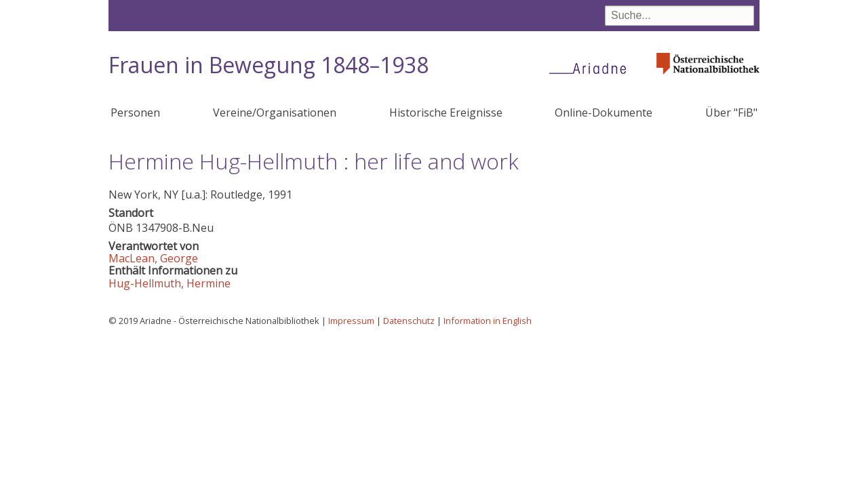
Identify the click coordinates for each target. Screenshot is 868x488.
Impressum (351, 321)
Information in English (488, 321)
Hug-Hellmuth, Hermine (170, 283)
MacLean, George (153, 258)
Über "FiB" (731, 113)
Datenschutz (409, 321)
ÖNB (121, 228)
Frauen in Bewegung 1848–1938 (269, 65)
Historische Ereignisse (446, 113)
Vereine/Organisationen (275, 113)
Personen (135, 113)
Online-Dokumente (604, 113)
